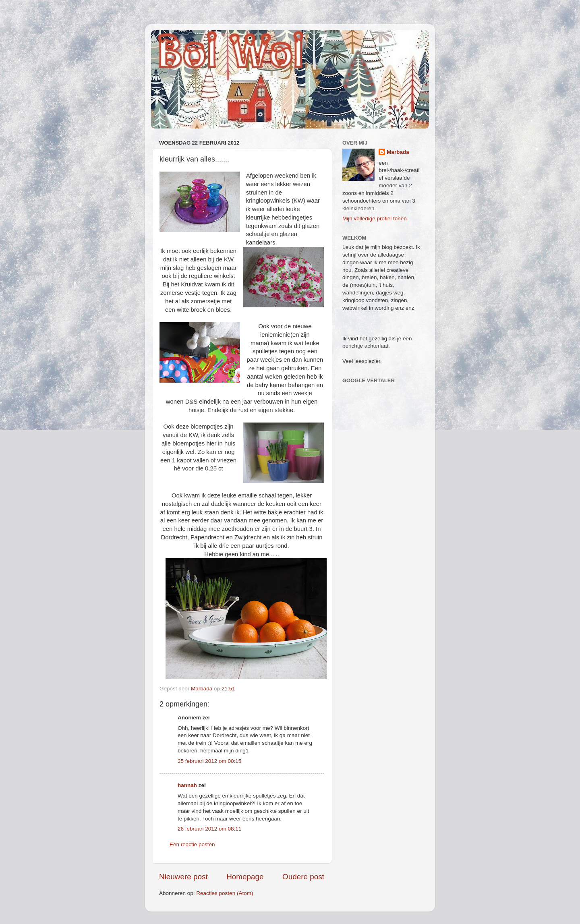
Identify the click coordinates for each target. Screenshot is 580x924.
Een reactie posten (192, 844)
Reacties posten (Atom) (225, 893)
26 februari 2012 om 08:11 (209, 829)
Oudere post (303, 877)
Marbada (398, 152)
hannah (187, 785)
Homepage (245, 877)
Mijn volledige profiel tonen (375, 219)
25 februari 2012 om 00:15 (209, 761)
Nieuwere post (183, 877)
